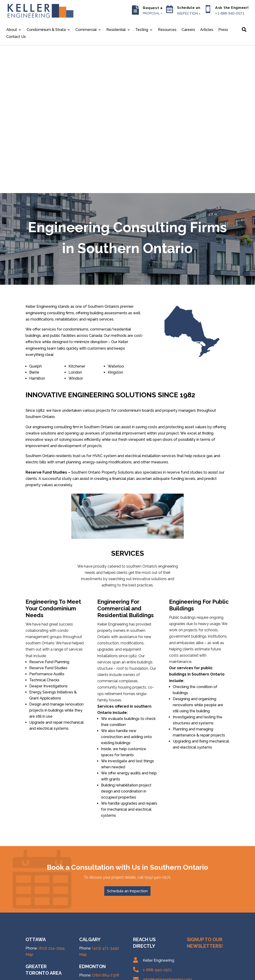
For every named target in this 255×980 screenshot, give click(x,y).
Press (223, 30)
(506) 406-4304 (106, 936)
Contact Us (16, 37)
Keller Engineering (55, 975)
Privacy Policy (86, 975)
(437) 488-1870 (52, 834)
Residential (116, 30)
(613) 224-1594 (52, 800)
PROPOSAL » (152, 13)
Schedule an (189, 8)
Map (29, 806)
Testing (142, 30)
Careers (188, 30)
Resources (167, 30)
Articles (207, 30)
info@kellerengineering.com (168, 831)
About (12, 30)
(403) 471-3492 (106, 800)
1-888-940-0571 (157, 822)
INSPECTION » (189, 13)
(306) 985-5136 (106, 854)
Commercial (86, 30)
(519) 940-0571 (52, 873)
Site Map (108, 975)
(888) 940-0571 (52, 921)
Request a (153, 8)
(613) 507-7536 (52, 901)
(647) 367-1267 (52, 840)
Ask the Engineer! (232, 8)
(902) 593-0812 (106, 915)
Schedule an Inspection (127, 743)
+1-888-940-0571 (230, 13)
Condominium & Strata (46, 30)
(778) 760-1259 (105, 895)
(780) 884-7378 (106, 827)
